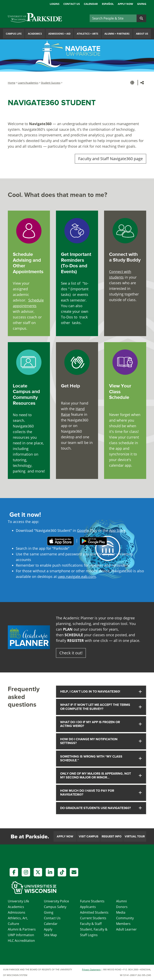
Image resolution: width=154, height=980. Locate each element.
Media (121, 912)
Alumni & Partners (22, 929)
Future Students (92, 901)
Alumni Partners (117, 34)
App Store (117, 530)
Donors (122, 907)
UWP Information (21, 935)
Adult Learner (126, 929)
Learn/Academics (28, 83)
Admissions (17, 912)
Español (108, 4)
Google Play (87, 530)
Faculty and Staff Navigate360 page (110, 159)
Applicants (88, 907)
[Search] (113, 18)
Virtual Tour (135, 836)
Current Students (93, 918)
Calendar (91, 4)
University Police (56, 901)
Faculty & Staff (91, 924)
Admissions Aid (59, 34)
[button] (133, 83)
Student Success (51, 83)
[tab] (101, 692)
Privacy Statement (91, 969)
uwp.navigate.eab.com (77, 576)
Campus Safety (55, 907)
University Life (18, 901)
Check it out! (71, 653)
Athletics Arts (88, 34)
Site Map (50, 935)
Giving (142, 4)
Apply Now (125, 4)
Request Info (112, 836)
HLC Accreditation (21, 941)
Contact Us (72, 4)
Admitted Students (94, 912)
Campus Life (14, 34)
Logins (55, 4)
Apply (48, 929)
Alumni (121, 901)
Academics (35, 34)
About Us (142, 34)
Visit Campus (89, 836)
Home (12, 83)
